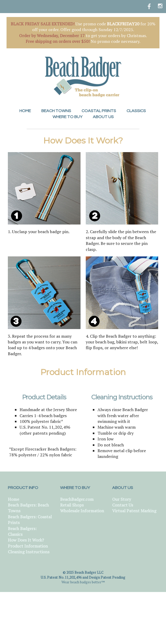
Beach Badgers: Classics (22, 531)
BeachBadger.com (77, 499)
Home (13, 499)
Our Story (122, 499)
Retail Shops (72, 505)
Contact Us (123, 505)
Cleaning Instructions (29, 552)
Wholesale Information (82, 511)
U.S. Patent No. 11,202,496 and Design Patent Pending (83, 577)
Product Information (28, 546)
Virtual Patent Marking (134, 511)
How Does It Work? (26, 540)
